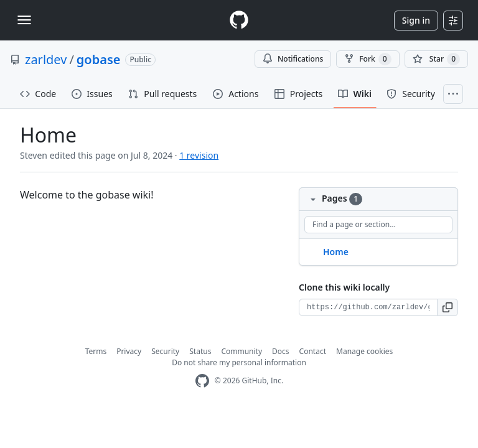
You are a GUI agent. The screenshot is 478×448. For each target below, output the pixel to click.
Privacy (129, 351)
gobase (99, 59)
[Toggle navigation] (24, 20)
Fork (368, 59)
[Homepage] (239, 20)
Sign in (416, 20)
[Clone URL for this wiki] (368, 307)
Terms (96, 351)
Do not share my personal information (239, 362)
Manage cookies (364, 351)
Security (165, 351)
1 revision (199, 155)
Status (200, 351)
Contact (313, 351)
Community (241, 351)
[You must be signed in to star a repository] (436, 59)
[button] (448, 307)
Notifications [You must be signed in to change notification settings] (293, 59)
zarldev (46, 59)
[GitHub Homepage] (202, 381)
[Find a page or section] (378, 225)
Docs (281, 351)
